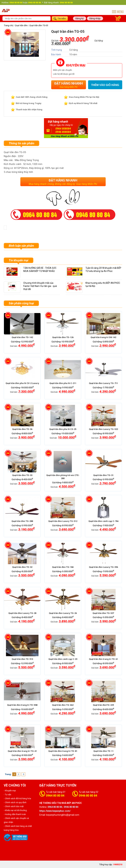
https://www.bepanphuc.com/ (55, 811)
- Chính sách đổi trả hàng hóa (17, 798)
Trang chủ (8, 25)
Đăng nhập (95, 18)
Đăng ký (80, 18)
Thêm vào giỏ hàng (105, 85)
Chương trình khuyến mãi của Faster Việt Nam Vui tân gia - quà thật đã (40, 286)
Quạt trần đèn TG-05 (39, 25)
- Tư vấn (7, 795)
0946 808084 (63, 132)
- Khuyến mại (10, 791)
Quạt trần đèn (21, 25)
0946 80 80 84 (88, 796)
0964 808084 (63, 129)
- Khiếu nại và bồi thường (15, 810)
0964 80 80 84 (55, 796)
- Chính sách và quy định (15, 802)
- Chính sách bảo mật (14, 806)
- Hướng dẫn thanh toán (15, 814)
